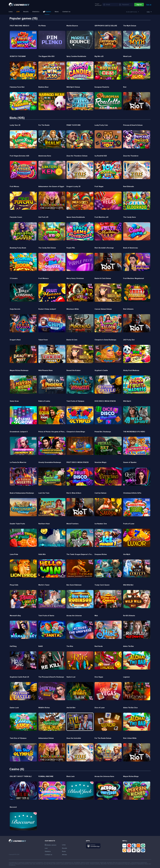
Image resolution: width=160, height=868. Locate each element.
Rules (57, 12)
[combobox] (132, 12)
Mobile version (51, 845)
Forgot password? (98, 5)
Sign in (139, 5)
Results (26, 12)
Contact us (66, 12)
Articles (64, 855)
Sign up (149, 5)
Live (18, 12)
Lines (11, 12)
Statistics (36, 12)
